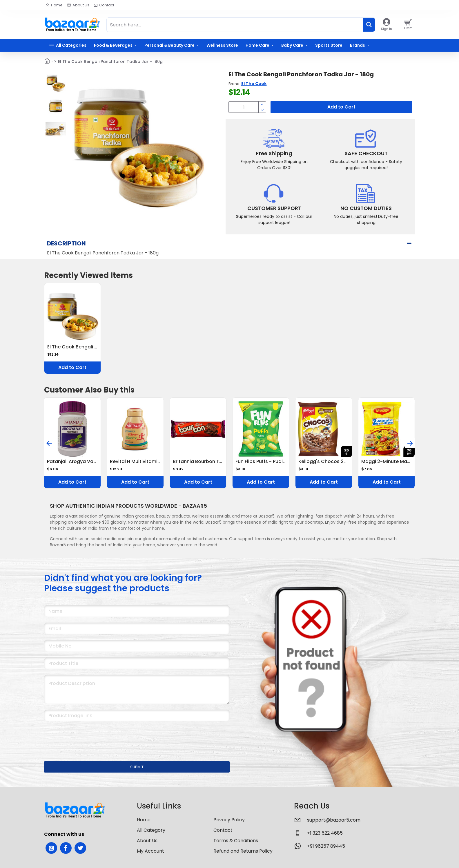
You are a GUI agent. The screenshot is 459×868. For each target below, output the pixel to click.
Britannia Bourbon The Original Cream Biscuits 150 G (198, 462)
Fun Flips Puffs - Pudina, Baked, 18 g (261, 462)
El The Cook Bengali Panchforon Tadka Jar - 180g (73, 347)
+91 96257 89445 (326, 846)
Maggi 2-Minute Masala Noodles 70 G (387, 462)
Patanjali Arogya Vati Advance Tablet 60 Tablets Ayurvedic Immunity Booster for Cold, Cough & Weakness (72, 462)
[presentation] (85, 737)
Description (66, 243)
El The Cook (254, 84)
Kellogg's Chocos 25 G (324, 462)
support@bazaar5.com (334, 820)
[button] (49, 443)
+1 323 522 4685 (325, 833)
